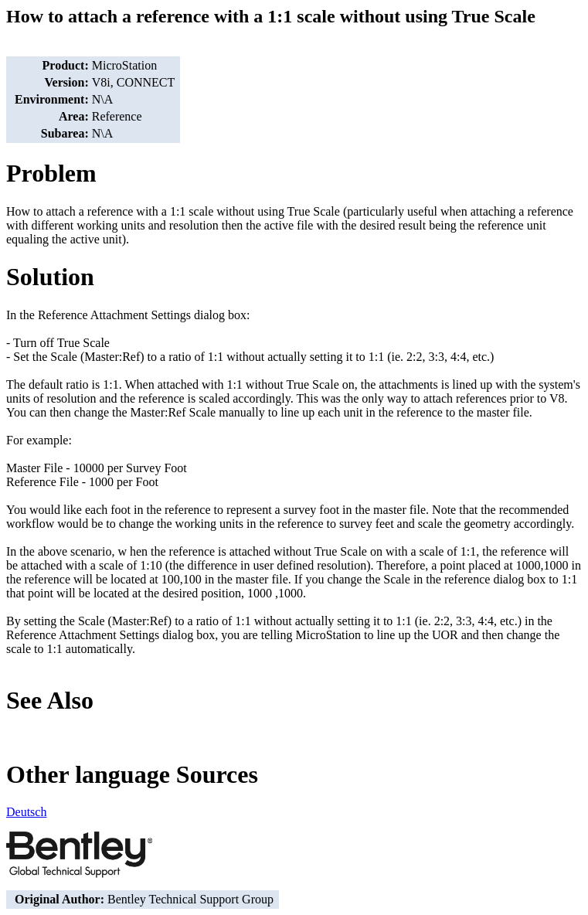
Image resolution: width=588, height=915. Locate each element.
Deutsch (26, 812)
